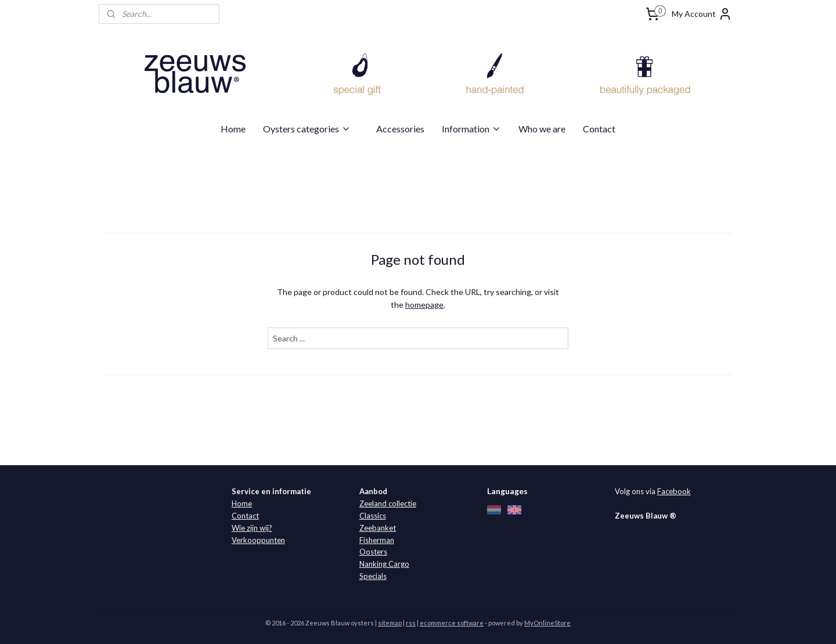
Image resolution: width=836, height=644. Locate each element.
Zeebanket (378, 528)
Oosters (373, 552)
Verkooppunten (258, 540)
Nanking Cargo (384, 564)
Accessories (400, 129)
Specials (373, 576)
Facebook (674, 491)
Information (471, 129)
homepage (424, 305)
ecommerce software (452, 623)
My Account (702, 14)
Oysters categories (307, 129)
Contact (599, 129)
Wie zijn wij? (252, 528)
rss (411, 623)
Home (233, 129)
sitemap (390, 623)
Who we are (542, 129)
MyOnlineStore (547, 623)
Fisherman (377, 540)
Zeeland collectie (388, 503)
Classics (373, 516)
